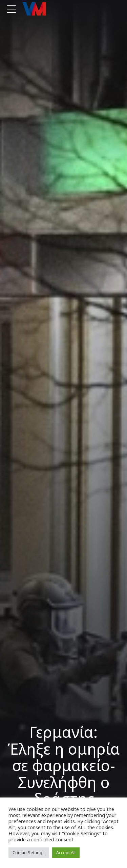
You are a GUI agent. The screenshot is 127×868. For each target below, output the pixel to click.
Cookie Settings (29, 852)
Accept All (66, 852)
